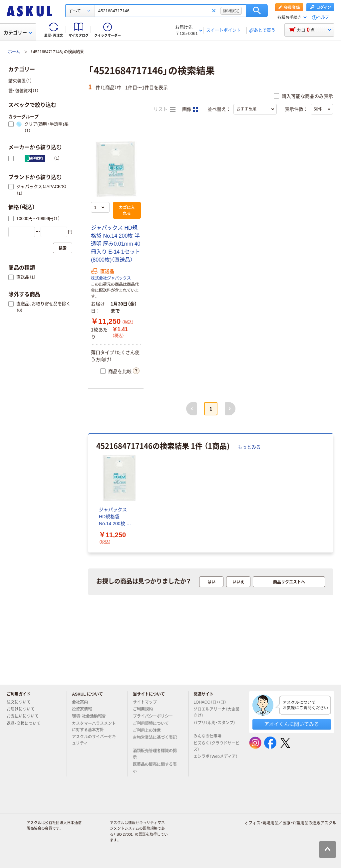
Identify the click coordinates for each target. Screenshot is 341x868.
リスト (165, 109)
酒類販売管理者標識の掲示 (155, 754)
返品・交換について (26, 724)
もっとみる (249, 447)
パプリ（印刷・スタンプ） (214, 726)
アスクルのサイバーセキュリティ (94, 740)
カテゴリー (18, 33)
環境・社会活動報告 (92, 716)
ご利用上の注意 (150, 731)
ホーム (14, 52)
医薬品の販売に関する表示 (155, 768)
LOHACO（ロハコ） (213, 702)
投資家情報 (85, 709)
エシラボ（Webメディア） (215, 759)
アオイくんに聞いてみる (292, 724)
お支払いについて (25, 716)
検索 (257, 11)
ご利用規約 (146, 709)
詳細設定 (231, 11)
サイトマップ (145, 702)
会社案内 (83, 702)
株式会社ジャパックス (111, 278)
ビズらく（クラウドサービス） (216, 746)
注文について (21, 702)
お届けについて (23, 709)
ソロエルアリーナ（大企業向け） (216, 712)
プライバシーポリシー (156, 716)
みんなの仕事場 (210, 736)
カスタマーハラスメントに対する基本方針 (94, 727)
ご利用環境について (154, 724)
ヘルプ (323, 17)
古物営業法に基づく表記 (155, 740)
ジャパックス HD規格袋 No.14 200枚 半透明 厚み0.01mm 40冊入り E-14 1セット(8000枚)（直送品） (116, 244)
